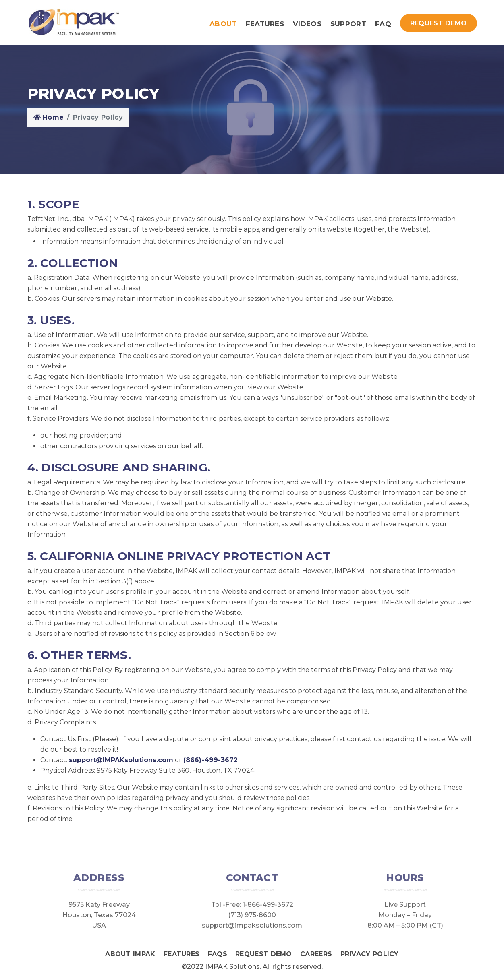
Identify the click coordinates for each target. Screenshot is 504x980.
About (223, 24)
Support (348, 24)
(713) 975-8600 (252, 915)
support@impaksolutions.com (252, 925)
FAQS (218, 954)
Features (265, 24)
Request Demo (439, 23)
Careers (316, 954)
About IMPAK (130, 954)
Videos (307, 24)
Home (49, 117)
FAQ (383, 24)
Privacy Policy (370, 954)
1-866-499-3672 (268, 905)
